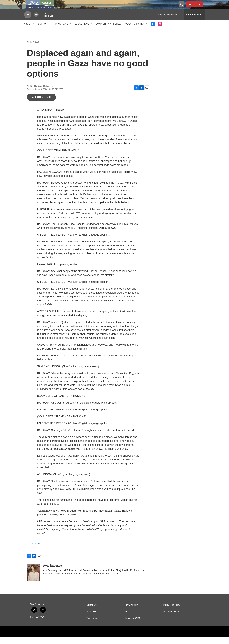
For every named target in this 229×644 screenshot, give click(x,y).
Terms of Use (92, 625)
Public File (91, 618)
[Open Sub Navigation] (34, 30)
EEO (127, 618)
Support (43, 30)
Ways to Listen (135, 30)
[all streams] (195, 21)
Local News (82, 30)
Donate (198, 8)
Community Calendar (109, 30)
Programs (62, 30)
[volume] (36, 21)
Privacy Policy (131, 612)
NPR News (33, 49)
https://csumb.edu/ (172, 612)
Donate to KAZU (132, 625)
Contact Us (91, 612)
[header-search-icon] (183, 8)
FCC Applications (171, 618)
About (28, 30)
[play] (28, 21)
